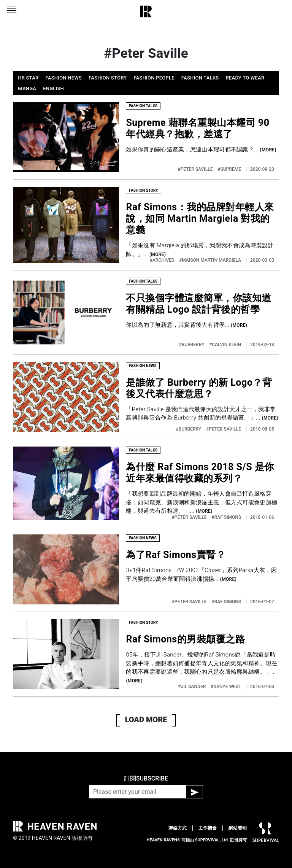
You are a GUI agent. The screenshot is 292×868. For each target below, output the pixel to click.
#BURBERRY (192, 345)
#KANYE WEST (226, 687)
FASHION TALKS (200, 78)
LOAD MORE (146, 720)
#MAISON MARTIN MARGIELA (211, 260)
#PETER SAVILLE (196, 169)
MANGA (27, 88)
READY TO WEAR (245, 78)
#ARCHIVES (163, 260)
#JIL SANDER (193, 687)
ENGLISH (53, 88)
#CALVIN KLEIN (226, 345)
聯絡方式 (178, 828)
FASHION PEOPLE (154, 78)
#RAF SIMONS (227, 517)
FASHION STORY (108, 78)
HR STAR (28, 78)
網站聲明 (238, 828)
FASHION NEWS (64, 78)
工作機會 (208, 828)
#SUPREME (230, 169)
